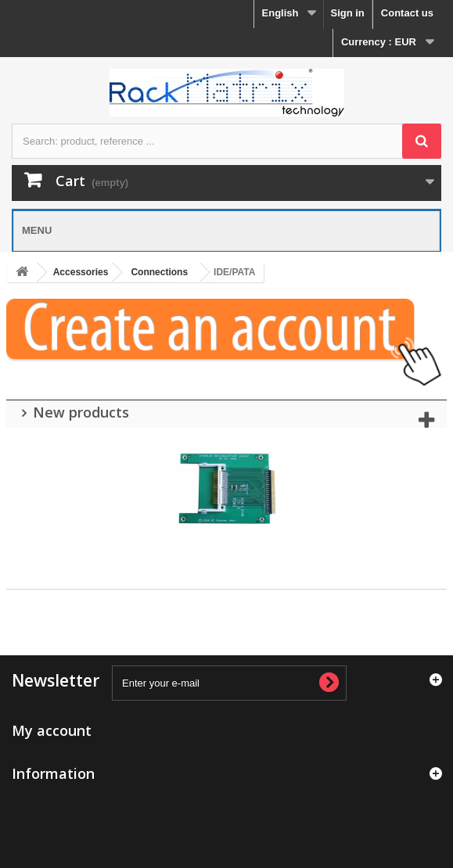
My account (52, 730)
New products (81, 412)
